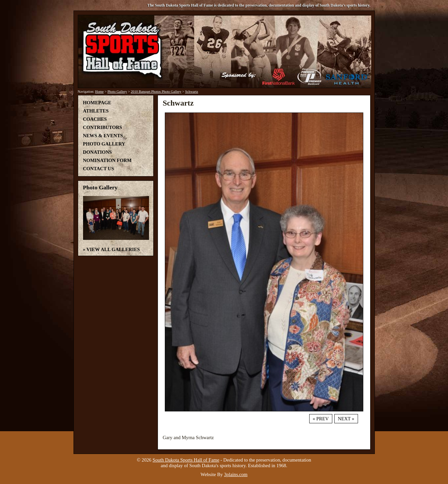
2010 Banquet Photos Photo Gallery (156, 92)
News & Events (103, 136)
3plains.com (236, 474)
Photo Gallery (117, 92)
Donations (98, 152)
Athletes (96, 111)
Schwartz (192, 92)
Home (99, 92)
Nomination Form (107, 160)
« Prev (321, 419)
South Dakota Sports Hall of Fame (186, 460)
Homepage (97, 103)
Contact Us (99, 169)
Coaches (95, 119)
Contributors (103, 127)
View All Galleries (113, 249)
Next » (346, 419)
